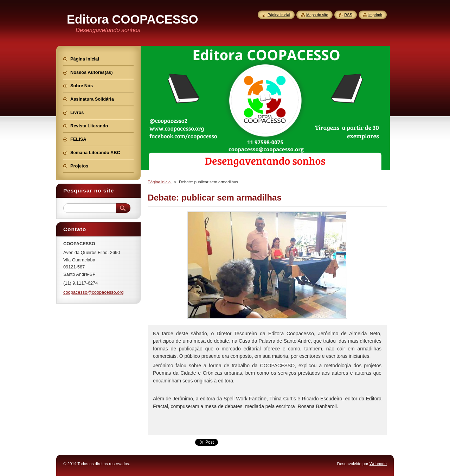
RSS (348, 15)
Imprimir (375, 15)
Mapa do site (317, 15)
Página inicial (160, 182)
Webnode (378, 464)
